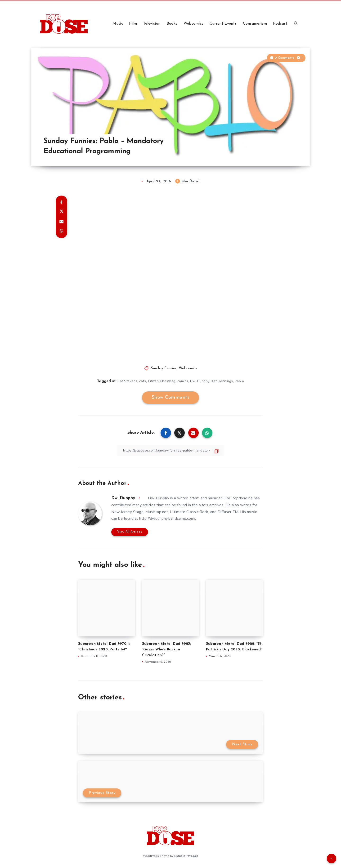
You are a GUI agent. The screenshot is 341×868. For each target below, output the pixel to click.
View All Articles (130, 532)
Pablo (240, 381)
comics (183, 381)
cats (143, 381)
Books (172, 24)
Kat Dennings (222, 381)
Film (133, 24)
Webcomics (193, 24)
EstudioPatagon (186, 856)
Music (118, 24)
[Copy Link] (170, 450)
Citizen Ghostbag (162, 381)
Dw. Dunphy (200, 381)
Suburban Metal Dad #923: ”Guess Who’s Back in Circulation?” (167, 650)
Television (152, 24)
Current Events (223, 24)
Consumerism (255, 24)
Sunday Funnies (164, 369)
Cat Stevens (127, 381)
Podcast (280, 24)
